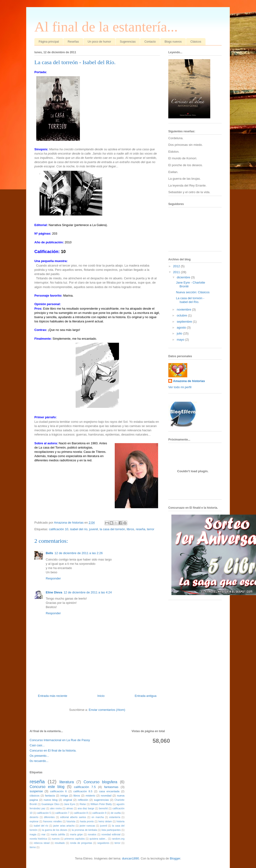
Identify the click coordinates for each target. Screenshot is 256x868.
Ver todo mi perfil (180, 387)
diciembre (184, 277)
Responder (53, 578)
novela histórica (38, 839)
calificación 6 (58, 791)
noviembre (184, 309)
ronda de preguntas (81, 843)
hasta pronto (87, 821)
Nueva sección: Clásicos (193, 292)
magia (33, 835)
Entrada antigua (146, 696)
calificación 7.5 (85, 787)
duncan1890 (131, 858)
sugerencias (101, 800)
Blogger (175, 858)
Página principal (49, 42)
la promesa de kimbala (84, 830)
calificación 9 (99, 813)
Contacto (150, 42)
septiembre (185, 322)
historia (121, 821)
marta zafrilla (58, 835)
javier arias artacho (64, 826)
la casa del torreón (112, 529)
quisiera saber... (98, 839)
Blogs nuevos (173, 42)
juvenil (94, 529)
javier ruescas (87, 826)
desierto (34, 817)
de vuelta (116, 813)
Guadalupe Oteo (50, 804)
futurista (71, 821)
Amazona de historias (189, 381)
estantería (115, 817)
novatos (92, 835)
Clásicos (196, 42)
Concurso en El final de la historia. (53, 750)
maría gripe (76, 835)
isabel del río (79, 529)
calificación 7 (62, 813)
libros (130, 529)
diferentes (49, 817)
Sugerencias (128, 42)
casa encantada (109, 791)
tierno (33, 847)
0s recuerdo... (39, 761)
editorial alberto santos (73, 817)
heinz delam (105, 821)
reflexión (83, 800)
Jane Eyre (70, 804)
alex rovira (56, 808)
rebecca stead (42, 843)
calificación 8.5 (83, 791)
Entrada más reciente (53, 696)
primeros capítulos (75, 839)
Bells (49, 553)
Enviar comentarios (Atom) (107, 710)
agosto (182, 327)
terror (151, 529)
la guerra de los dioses (55, 830)
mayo (181, 340)
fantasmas (111, 787)
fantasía (50, 795)
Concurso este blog (47, 787)
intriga (64, 795)
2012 (177, 266)
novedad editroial (111, 835)
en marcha (98, 817)
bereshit (103, 808)
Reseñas (73, 42)
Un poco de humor (99, 42)
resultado (60, 843)
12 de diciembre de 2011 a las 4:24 (88, 592)
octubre (182, 315)
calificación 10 (59, 529)
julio (180, 333)
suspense (36, 791)
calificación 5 (44, 813)
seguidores (103, 843)
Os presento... (39, 756)
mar (43, 835)
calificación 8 (81, 813)
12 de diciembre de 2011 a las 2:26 (79, 553)
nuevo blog (51, 800)
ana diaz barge (86, 808)
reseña (141, 529)
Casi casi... (37, 745)
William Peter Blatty (101, 804)
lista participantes (111, 830)
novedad (106, 795)
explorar (34, 821)
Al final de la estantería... (106, 27)
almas (70, 808)
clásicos (35, 795)
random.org (118, 839)
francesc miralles (53, 821)
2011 (177, 272)
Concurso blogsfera (101, 782)
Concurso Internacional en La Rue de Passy (60, 740)
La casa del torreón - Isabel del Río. (190, 300)
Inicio (101, 696)
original (68, 800)
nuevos (56, 839)
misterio (90, 795)
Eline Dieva (54, 592)
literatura (67, 782)
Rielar (83, 804)
